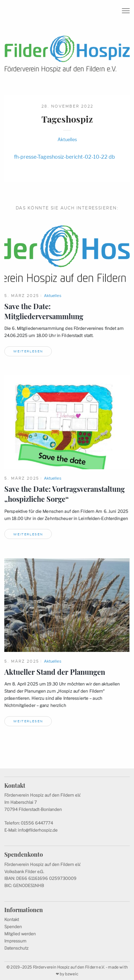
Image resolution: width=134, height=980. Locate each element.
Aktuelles (67, 140)
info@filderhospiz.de (38, 830)
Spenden (13, 927)
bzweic (72, 974)
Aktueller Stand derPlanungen (55, 672)
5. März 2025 (22, 296)
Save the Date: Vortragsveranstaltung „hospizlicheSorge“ (64, 494)
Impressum (15, 941)
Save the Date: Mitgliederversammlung (44, 311)
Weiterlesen (28, 351)
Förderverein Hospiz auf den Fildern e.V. (69, 967)
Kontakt (12, 920)
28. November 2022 (67, 106)
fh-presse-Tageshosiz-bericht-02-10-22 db (64, 157)
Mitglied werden (20, 934)
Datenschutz (16, 948)
